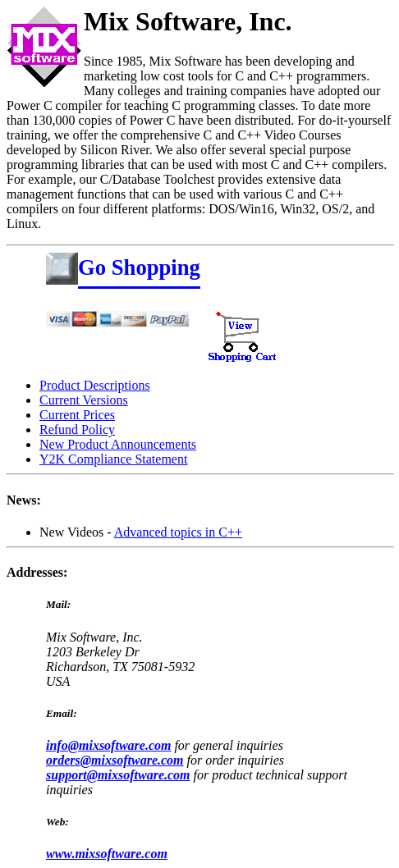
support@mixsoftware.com (118, 775)
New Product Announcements (118, 444)
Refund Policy (77, 429)
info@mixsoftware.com (108, 745)
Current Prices (77, 415)
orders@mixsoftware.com (115, 760)
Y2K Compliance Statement (113, 459)
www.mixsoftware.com (107, 854)
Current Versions (84, 400)
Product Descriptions (95, 385)
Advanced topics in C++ (178, 532)
